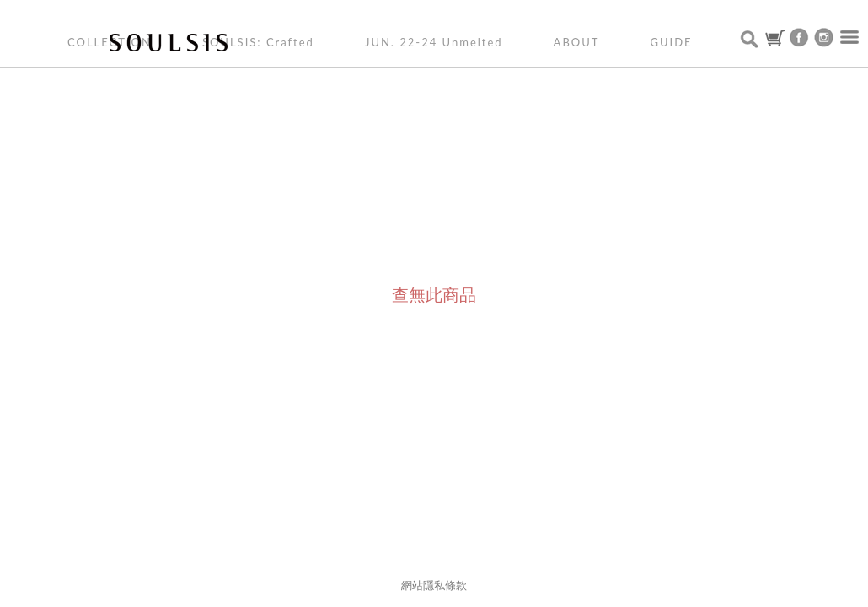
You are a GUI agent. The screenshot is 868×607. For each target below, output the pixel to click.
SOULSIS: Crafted (258, 42)
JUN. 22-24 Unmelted (434, 42)
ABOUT (577, 42)
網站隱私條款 (434, 585)
